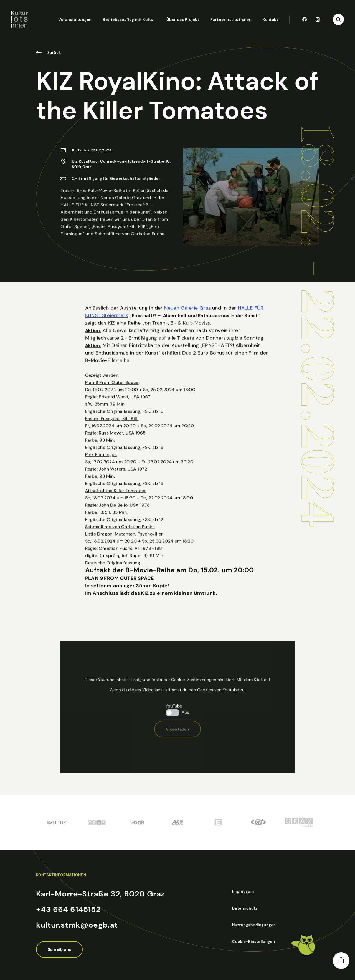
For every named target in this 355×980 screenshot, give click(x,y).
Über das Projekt (183, 19)
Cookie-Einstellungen (254, 942)
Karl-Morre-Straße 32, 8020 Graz (100, 894)
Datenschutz (245, 908)
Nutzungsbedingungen (254, 925)
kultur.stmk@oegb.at (77, 925)
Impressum (243, 892)
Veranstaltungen (75, 19)
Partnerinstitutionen (231, 19)
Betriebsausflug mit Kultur (129, 19)
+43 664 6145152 (68, 909)
